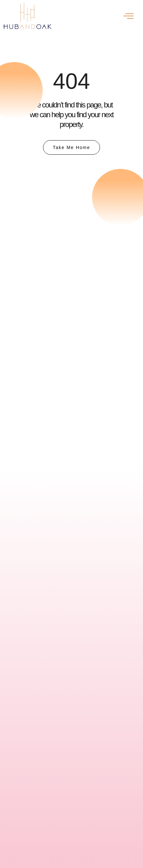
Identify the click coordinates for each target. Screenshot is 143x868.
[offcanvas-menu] (128, 16)
